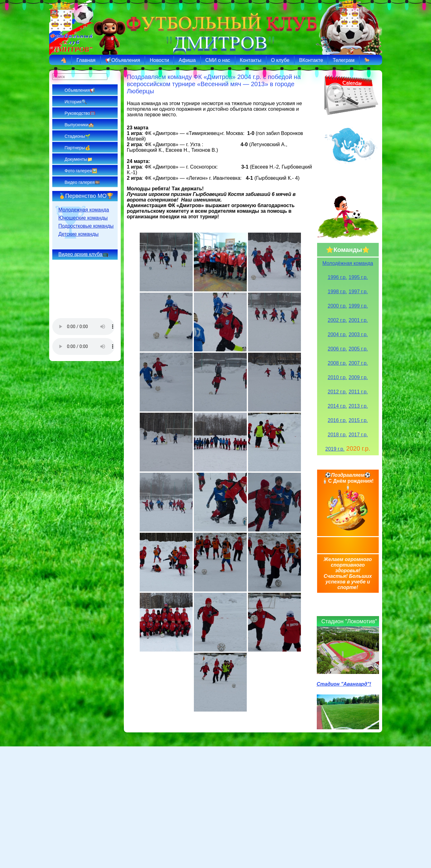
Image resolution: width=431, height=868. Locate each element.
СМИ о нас (218, 60)
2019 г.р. (335, 449)
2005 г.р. (358, 349)
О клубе (280, 60)
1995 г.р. (358, 277)
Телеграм (344, 60)
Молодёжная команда (348, 263)
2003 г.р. (358, 334)
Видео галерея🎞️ (82, 182)
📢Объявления (123, 60)
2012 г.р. (337, 392)
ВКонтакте (311, 60)
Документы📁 (79, 159)
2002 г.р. (337, 320)
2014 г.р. (337, 406)
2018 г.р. (337, 435)
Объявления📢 (80, 90)
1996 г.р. (337, 277)
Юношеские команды (83, 218)
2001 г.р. (358, 320)
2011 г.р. (358, 392)
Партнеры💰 (77, 148)
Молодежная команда (84, 210)
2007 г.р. (358, 363)
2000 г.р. (337, 306)
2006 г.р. (337, 349)
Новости (159, 60)
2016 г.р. (337, 420)
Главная (86, 60)
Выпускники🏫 (79, 125)
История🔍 (76, 102)
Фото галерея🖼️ (81, 171)
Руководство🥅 (80, 113)
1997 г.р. (358, 292)
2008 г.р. (337, 363)
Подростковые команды (86, 226)
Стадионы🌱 (78, 136)
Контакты (251, 60)
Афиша (187, 60)
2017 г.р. (358, 435)
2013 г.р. (358, 406)
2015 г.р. (358, 420)
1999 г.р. (358, 306)
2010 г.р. (337, 377)
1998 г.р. (337, 292)
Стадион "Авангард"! (344, 684)
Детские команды (79, 234)
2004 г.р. (337, 334)
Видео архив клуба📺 (84, 254)
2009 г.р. (358, 377)
